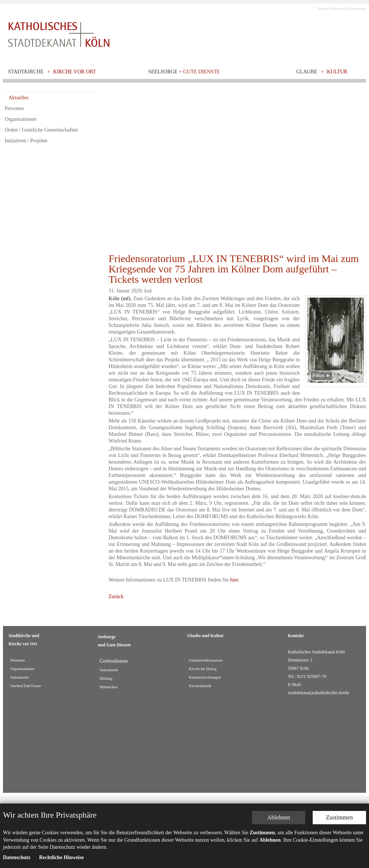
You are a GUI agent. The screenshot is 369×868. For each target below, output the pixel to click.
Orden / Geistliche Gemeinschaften (41, 130)
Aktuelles (19, 98)
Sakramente (20, 677)
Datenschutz (338, 9)
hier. (235, 580)
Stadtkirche (26, 72)
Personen (14, 108)
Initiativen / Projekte (26, 141)
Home (322, 9)
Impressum (358, 9)
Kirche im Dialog (203, 669)
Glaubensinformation (206, 660)
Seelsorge (184, 72)
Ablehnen (279, 817)
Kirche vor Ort (75, 72)
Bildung (106, 678)
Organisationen (21, 119)
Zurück (116, 597)
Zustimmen (340, 817)
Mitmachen (109, 687)
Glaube (307, 72)
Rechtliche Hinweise (61, 857)
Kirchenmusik (200, 686)
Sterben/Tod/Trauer (26, 686)
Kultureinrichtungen (205, 677)
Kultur (337, 72)
